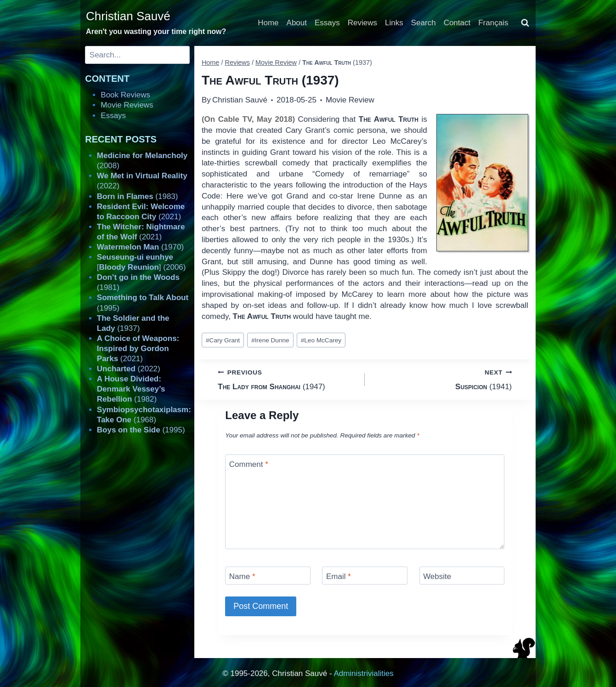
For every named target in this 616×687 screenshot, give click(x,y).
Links (394, 23)
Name (242, 576)
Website (437, 576)
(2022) (129, 369)
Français (493, 23)
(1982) (131, 389)
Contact (457, 23)
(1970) (140, 247)
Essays (327, 23)
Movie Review (350, 100)
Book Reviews (125, 95)
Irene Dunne (270, 340)
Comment (249, 464)
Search (424, 23)
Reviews (362, 23)
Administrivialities (363, 673)
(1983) (138, 196)
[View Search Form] (525, 23)
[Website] (462, 576)
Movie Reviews (127, 105)
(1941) (442, 379)
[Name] (268, 576)
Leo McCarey (321, 340)
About (297, 23)
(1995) (141, 430)
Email (339, 576)
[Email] (365, 576)
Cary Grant (223, 340)
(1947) (287, 379)
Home (268, 23)
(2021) (138, 349)
